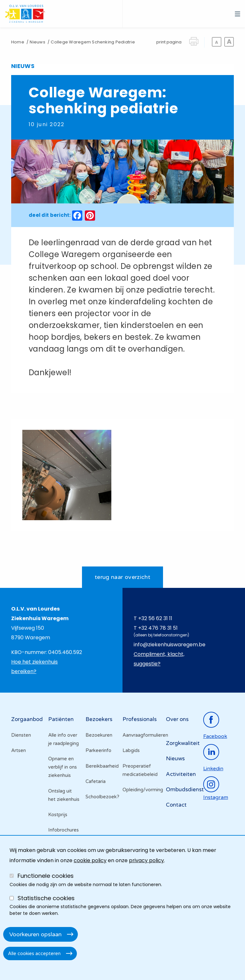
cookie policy (90, 860)
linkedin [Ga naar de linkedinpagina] (213, 769)
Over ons (177, 719)
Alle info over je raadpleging (63, 739)
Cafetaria (96, 781)
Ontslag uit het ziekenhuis (64, 795)
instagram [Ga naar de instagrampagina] (216, 797)
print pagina (169, 42)
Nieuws (37, 42)
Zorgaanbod (27, 719)
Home (18, 42)
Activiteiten (181, 774)
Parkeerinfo (98, 750)
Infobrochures (63, 830)
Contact (176, 805)
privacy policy (146, 860)
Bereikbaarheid (102, 766)
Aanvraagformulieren (141, 735)
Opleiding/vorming (141, 790)
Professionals (140, 719)
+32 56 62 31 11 (155, 618)
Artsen (19, 750)
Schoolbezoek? (102, 797)
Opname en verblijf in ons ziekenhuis (63, 767)
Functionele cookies (46, 876)
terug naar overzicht (122, 577)
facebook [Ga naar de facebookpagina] (215, 736)
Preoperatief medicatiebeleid (140, 770)
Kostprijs (58, 815)
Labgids (131, 750)
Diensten (21, 735)
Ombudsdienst (185, 790)
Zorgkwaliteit (183, 743)
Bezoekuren (99, 735)
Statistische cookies (46, 898)
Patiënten (61, 719)
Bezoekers (99, 719)
